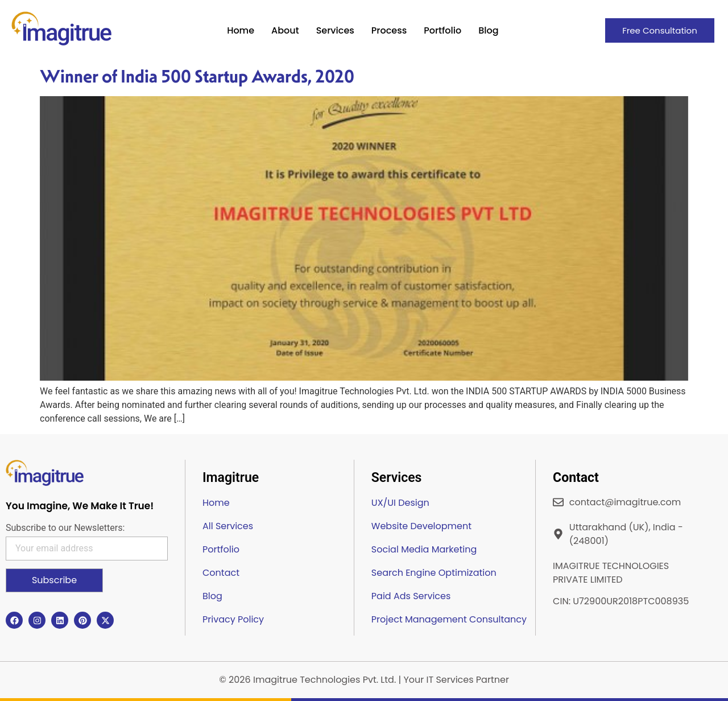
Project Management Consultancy (449, 619)
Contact (221, 573)
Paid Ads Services (411, 596)
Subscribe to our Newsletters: (65, 528)
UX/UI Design (400, 503)
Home (241, 30)
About (285, 30)
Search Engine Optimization (434, 573)
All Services (228, 526)
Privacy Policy (233, 619)
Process (389, 30)
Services (335, 30)
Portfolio (442, 30)
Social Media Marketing (424, 549)
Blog (488, 30)
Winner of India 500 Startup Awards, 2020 (197, 76)
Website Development (421, 526)
